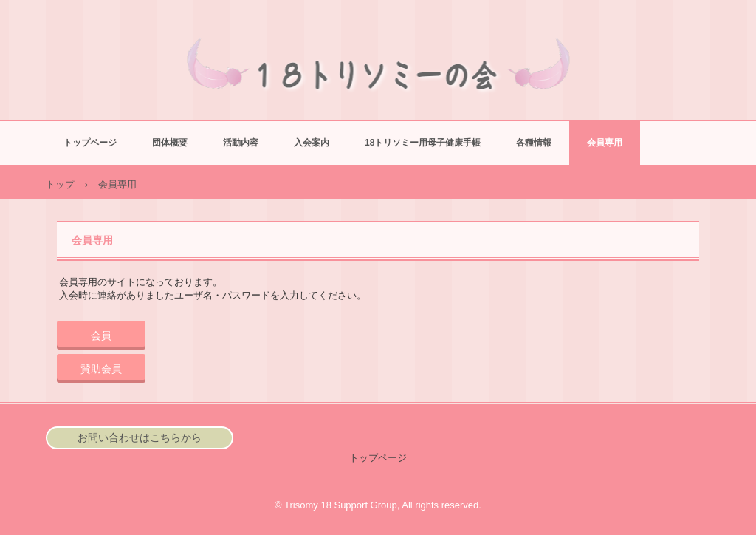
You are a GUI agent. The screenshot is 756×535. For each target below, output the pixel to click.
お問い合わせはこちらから (140, 437)
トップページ (90, 143)
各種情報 (534, 143)
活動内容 (241, 143)
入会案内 (312, 143)
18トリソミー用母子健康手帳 (423, 143)
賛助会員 (101, 369)
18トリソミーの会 (378, 78)
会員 (101, 335)
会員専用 (605, 143)
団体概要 (170, 143)
